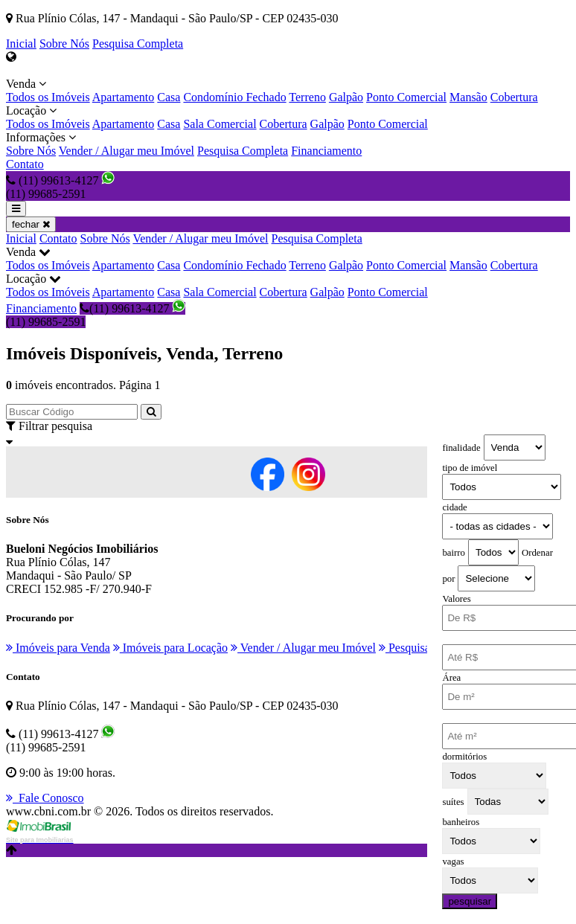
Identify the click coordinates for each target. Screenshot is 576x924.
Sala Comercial (220, 124)
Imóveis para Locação (170, 648)
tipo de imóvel (470, 468)
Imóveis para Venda (58, 648)
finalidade (461, 448)
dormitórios (464, 757)
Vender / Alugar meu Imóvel (127, 151)
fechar (31, 224)
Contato (25, 164)
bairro (454, 553)
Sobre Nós (64, 44)
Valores (456, 599)
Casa (169, 97)
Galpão (346, 97)
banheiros (461, 822)
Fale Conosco (45, 798)
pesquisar (470, 901)
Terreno (307, 97)
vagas (453, 862)
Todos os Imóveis (48, 97)
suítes (453, 802)
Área (451, 678)
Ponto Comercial (406, 97)
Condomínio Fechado (234, 97)
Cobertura (514, 97)
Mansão (468, 97)
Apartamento (124, 97)
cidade (454, 507)
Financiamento (326, 151)
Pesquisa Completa (138, 44)
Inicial (21, 44)
